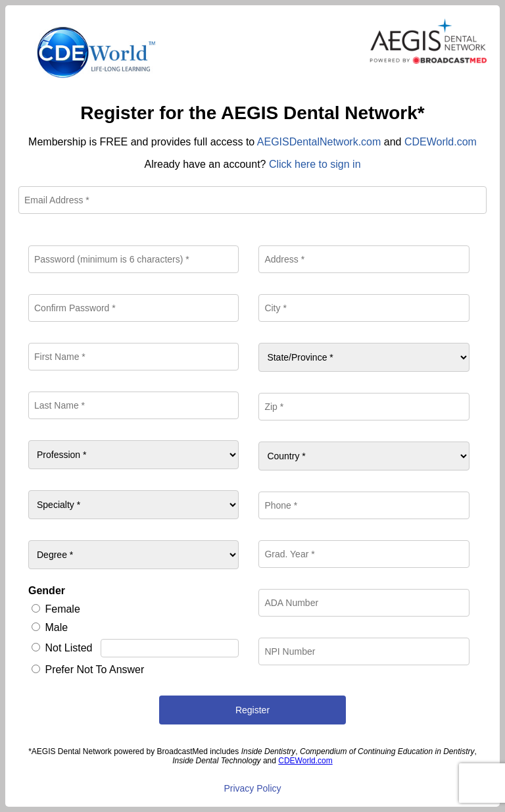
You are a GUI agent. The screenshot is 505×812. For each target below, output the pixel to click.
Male (56, 627)
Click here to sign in (315, 164)
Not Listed (68, 648)
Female (62, 609)
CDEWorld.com (441, 142)
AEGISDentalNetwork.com (319, 142)
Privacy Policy (252, 788)
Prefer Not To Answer (94, 670)
